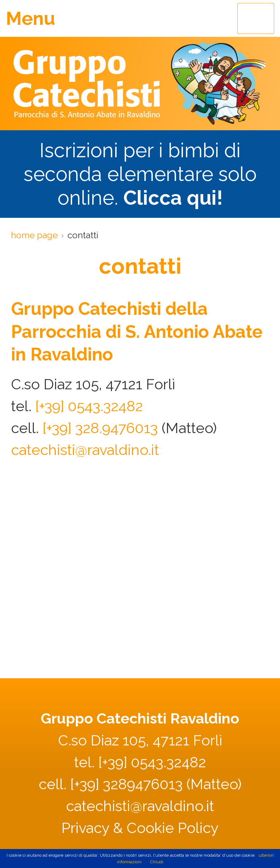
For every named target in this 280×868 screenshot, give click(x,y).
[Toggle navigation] (256, 18)
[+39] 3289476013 (126, 784)
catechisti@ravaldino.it (85, 450)
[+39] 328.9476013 (100, 428)
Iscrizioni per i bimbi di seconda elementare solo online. (140, 174)
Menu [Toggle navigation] (30, 18)
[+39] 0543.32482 (89, 406)
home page (34, 235)
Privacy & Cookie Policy (140, 828)
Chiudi (157, 862)
